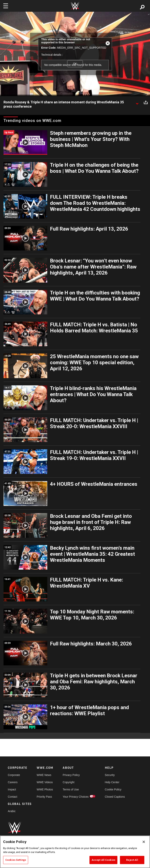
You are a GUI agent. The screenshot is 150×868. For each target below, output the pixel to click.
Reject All (132, 860)
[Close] (144, 842)
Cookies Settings (16, 860)
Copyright (69, 782)
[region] (75, 852)
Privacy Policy (71, 775)
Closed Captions (115, 797)
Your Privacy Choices (76, 797)
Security (110, 775)
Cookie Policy (113, 789)
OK (75, 64)
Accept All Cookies (103, 860)
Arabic (12, 811)
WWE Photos (45, 789)
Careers (13, 782)
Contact (12, 797)
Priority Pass (44, 797)
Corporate (14, 775)
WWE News (44, 775)
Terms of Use (71, 789)
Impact (12, 789)
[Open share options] (146, 102)
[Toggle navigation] (6, 6)
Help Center (112, 782)
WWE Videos (45, 782)
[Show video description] (137, 102)
